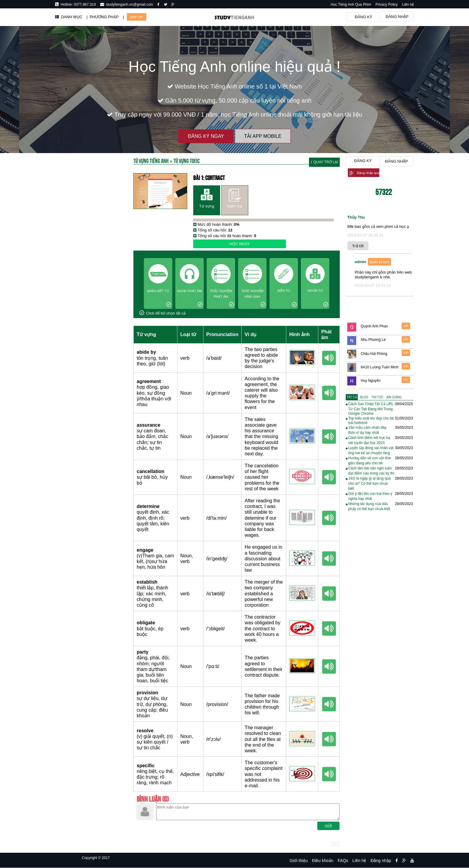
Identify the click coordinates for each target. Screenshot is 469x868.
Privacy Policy (387, 4)
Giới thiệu (299, 861)
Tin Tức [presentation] (377, 397)
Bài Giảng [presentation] (394, 397)
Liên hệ (408, 4)
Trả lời (358, 246)
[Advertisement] (88, 326)
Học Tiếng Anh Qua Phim (351, 4)
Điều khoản (323, 861)
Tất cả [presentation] (352, 397)
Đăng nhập (397, 17)
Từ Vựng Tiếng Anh (151, 160)
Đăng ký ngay (206, 136)
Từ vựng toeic (187, 160)
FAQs (343, 861)
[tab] (352, 397)
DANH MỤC (69, 17)
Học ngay (240, 244)
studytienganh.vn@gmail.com (129, 4)
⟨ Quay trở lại (324, 162)
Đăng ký (364, 17)
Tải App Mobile (263, 136)
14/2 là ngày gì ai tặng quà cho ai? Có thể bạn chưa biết (369, 483)
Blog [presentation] (364, 397)
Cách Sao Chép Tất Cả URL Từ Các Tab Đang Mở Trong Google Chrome (371, 409)
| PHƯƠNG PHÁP (102, 17)
